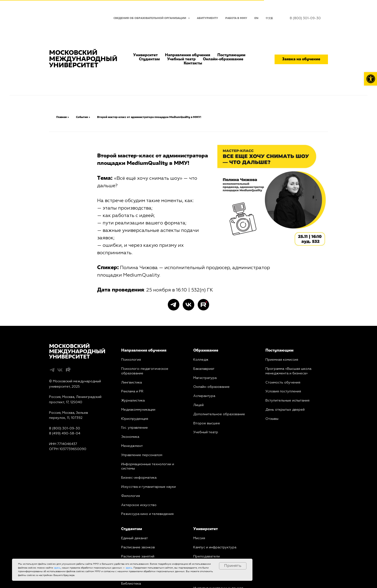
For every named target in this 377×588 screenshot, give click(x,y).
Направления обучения (188, 55)
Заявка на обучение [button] (301, 59)
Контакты (193, 63)
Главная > (63, 117)
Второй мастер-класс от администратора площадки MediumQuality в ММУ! (149, 117)
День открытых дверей (285, 410)
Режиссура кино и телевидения (147, 514)
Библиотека (131, 584)
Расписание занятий (138, 557)
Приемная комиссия (282, 360)
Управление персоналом (142, 455)
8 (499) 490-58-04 (65, 433)
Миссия (199, 538)
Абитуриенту (207, 18)
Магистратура (205, 378)
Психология (131, 360)
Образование (206, 351)
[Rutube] (203, 305)
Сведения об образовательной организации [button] (150, 18)
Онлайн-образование (223, 59)
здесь (57, 568)
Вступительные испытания (287, 401)
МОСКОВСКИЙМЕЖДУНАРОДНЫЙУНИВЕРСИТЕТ (77, 352)
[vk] (188, 305)
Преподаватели (207, 557)
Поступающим (231, 55)
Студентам (149, 59)
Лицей (198, 405)
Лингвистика (132, 383)
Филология (131, 496)
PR (141, 391)
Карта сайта (59, 460)
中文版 (269, 18)
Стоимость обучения (283, 383)
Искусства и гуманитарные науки (148, 487)
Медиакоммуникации (138, 410)
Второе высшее (207, 423)
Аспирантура (204, 396)
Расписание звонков (138, 547)
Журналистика (133, 401)
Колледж (201, 360)
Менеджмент (132, 446)
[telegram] (174, 305)
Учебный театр (181, 59)
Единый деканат (135, 538)
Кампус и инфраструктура (215, 547)
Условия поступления (283, 391)
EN (256, 18)
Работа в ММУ (236, 18)
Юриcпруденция (135, 419)
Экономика (130, 437)
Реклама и (130, 391)
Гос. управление (135, 428)
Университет (145, 55)
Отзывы (272, 419)
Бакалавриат (204, 369)
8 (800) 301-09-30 (305, 18)
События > (83, 117)
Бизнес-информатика (139, 478)
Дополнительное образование (219, 414)
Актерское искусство (139, 505)
